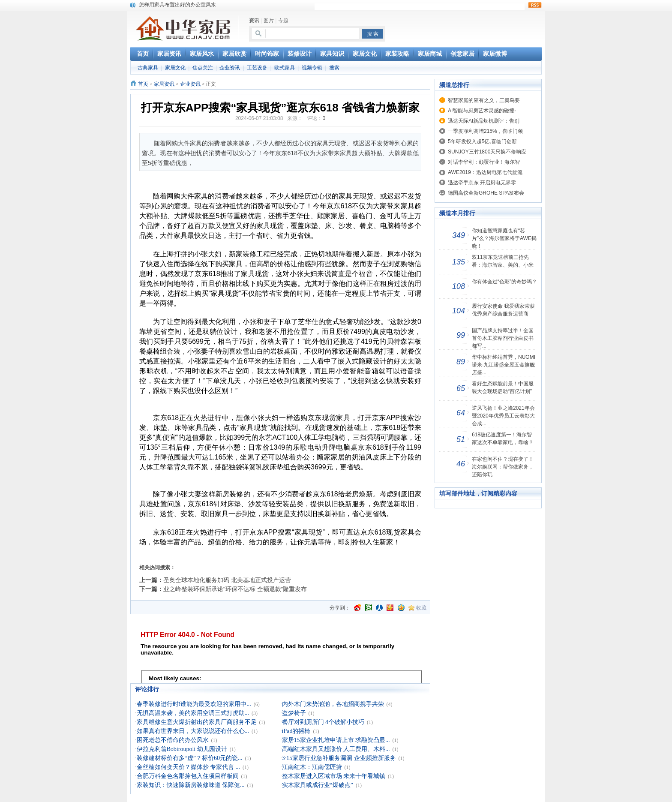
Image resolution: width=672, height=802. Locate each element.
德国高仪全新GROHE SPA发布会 (486, 193)
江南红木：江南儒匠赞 (312, 767)
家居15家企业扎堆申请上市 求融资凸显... (336, 740)
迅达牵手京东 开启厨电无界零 (482, 183)
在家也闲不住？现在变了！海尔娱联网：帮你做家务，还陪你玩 (503, 467)
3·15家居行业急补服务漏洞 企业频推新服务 (339, 758)
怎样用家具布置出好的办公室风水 (177, 5)
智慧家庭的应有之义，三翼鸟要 (484, 100)
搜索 (334, 68)
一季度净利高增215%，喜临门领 (485, 131)
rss (535, 5)
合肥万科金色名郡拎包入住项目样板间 (188, 776)
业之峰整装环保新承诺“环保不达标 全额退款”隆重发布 (235, 589)
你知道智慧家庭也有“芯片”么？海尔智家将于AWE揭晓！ (504, 238)
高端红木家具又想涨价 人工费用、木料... (336, 749)
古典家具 (148, 68)
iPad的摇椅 (296, 731)
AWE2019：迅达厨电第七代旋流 (485, 172)
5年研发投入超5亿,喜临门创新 (482, 141)
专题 (283, 21)
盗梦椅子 (294, 713)
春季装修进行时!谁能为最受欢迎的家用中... (194, 704)
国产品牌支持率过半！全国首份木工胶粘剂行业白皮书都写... (503, 338)
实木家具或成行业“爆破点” (318, 785)
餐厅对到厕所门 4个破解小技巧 (323, 722)
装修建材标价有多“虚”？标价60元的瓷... (190, 758)
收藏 (421, 608)
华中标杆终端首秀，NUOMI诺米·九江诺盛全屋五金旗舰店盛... (504, 365)
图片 (269, 21)
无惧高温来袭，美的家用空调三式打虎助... (193, 713)
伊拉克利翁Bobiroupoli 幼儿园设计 (182, 749)
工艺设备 (257, 68)
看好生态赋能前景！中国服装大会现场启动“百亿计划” (503, 387)
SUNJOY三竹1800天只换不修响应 (487, 152)
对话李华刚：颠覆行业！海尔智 (484, 162)
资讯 (254, 21)
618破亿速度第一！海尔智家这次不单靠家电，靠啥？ (503, 439)
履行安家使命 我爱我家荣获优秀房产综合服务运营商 (503, 310)
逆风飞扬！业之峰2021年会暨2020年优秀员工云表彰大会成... (503, 416)
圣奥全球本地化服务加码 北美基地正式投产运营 (227, 580)
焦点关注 (203, 68)
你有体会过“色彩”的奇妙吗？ (504, 282)
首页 (143, 84)
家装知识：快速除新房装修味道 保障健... (191, 785)
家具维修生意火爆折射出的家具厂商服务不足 (197, 722)
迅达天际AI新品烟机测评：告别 (484, 121)
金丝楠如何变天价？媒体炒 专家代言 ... (189, 767)
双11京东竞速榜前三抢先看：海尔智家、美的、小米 (503, 261)
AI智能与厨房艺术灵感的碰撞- (482, 111)
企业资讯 (230, 68)
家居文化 (175, 68)
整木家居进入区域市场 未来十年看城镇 (334, 776)
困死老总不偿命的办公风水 (173, 740)
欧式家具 (285, 68)
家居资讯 (164, 84)
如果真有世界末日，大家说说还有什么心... (193, 731)
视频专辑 (312, 68)
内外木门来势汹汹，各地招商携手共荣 (333, 704)
